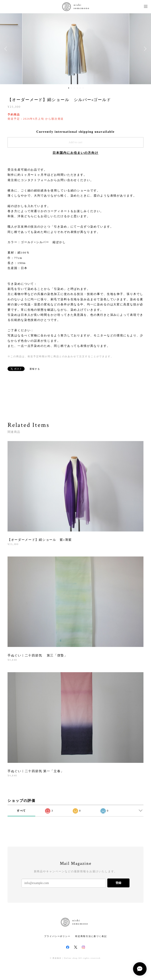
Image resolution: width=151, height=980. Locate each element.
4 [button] (77, 88)
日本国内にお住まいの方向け (75, 153)
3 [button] (75, 88)
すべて (22, 811)
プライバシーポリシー (57, 936)
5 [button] (80, 88)
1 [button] (69, 88)
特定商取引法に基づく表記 (91, 936)
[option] (76, 49)
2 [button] (72, 88)
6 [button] (83, 88)
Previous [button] (7, 49)
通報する (35, 369)
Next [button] (144, 49)
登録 (118, 883)
